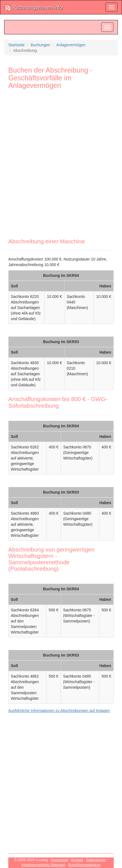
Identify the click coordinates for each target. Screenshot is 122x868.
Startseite (16, 45)
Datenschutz (96, 860)
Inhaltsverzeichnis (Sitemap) (43, 865)
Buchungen (41, 45)
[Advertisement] (61, 160)
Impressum (59, 860)
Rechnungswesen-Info (33, 8)
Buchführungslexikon (85, 865)
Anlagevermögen (71, 45)
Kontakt (77, 860)
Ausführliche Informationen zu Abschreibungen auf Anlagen (59, 711)
